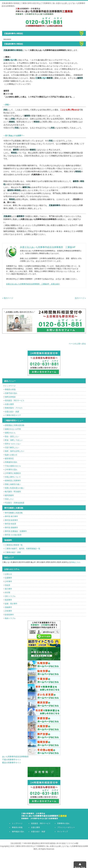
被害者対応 (9, 458)
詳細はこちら (76, 562)
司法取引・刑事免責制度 (15, 503)
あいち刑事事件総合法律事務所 (15, 757)
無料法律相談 (10, 397)
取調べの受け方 (11, 455)
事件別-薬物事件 (11, 528)
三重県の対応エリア (13, 415)
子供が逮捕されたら (13, 466)
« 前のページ (8, 298)
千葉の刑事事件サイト (12, 760)
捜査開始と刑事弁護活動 (15, 425)
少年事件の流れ (11, 470)
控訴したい (9, 499)
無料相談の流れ (18, 832)
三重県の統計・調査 (13, 552)
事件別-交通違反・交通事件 (16, 531)
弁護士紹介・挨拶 (12, 412)
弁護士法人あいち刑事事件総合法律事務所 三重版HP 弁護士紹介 (33, 284)
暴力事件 (8, 589)
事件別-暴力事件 (11, 516)
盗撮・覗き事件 (11, 604)
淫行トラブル (10, 596)
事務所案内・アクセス (14, 408)
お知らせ (8, 574)
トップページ (10, 386)
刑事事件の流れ (63, 823)
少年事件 (8, 581)
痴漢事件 (8, 600)
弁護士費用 (9, 404)
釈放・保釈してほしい (14, 440)
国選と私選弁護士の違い (15, 488)
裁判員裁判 (9, 495)
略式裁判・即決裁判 (13, 492)
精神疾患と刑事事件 (13, 481)
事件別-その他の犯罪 (13, 535)
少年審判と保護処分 (13, 473)
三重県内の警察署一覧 (14, 545)
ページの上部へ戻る (77, 344)
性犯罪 (8, 585)
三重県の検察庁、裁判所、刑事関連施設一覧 (23, 549)
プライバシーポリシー (66, 827)
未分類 (8, 592)
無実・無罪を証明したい (15, 451)
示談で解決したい (12, 447)
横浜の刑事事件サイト (12, 763)
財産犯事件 (9, 615)
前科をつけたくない (13, 444)
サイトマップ (63, 832)
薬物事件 (8, 607)
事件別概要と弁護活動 (14, 513)
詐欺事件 (8, 611)
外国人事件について (13, 477)
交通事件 (8, 578)
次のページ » (80, 298)
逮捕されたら (10, 433)
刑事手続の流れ (11, 393)
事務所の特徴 (10, 389)
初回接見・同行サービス (15, 400)
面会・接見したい (12, 436)
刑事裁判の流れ (11, 462)
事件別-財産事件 (11, 520)
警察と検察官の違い (13, 484)
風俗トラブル (10, 618)
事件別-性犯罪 (11, 524)
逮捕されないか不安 (13, 429)
